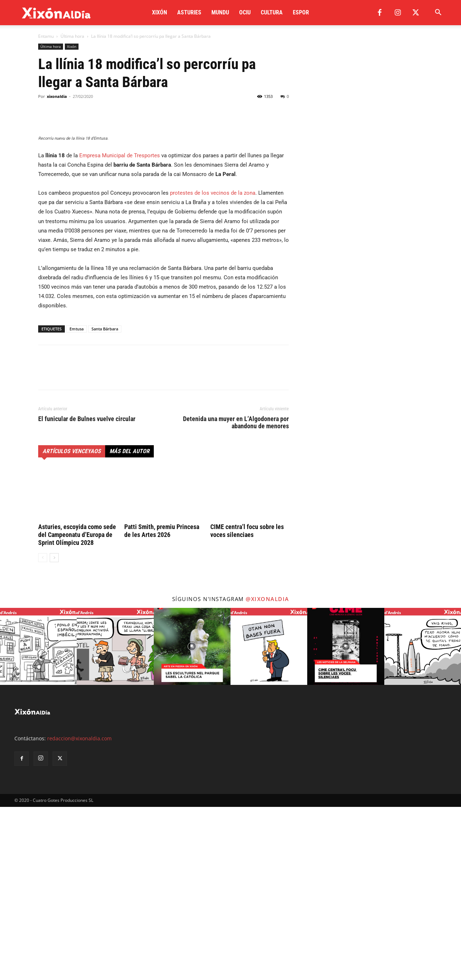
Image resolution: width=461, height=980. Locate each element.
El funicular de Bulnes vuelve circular (87, 592)
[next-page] (54, 731)
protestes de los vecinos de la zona (213, 366)
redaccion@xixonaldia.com (79, 911)
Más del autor (129, 624)
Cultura (272, 12)
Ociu (245, 12)
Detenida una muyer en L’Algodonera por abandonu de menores (236, 596)
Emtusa (77, 502)
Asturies (189, 12)
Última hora (72, 36)
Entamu (46, 36)
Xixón (160, 12)
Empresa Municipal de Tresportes (120, 329)
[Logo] (56, 13)
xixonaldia (57, 96)
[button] (438, 13)
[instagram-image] (38, 819)
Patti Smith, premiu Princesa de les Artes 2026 (162, 704)
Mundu (220, 12)
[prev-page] (43, 731)
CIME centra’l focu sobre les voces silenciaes (247, 704)
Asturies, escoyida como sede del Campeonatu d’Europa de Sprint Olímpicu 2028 (77, 708)
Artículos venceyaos (72, 624)
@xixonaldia (267, 772)
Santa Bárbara (105, 502)
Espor (301, 12)
